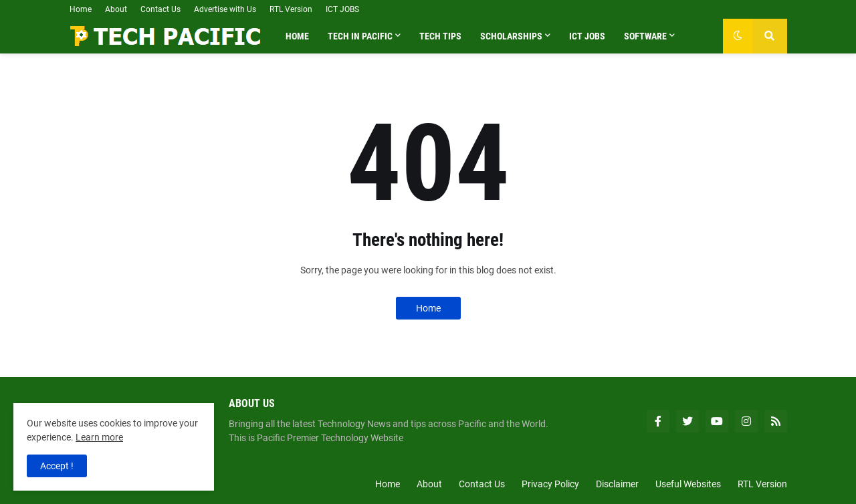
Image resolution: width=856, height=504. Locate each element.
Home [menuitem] (297, 36)
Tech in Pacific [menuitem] (360, 36)
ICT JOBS (342, 9)
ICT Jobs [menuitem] (587, 36)
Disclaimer (617, 484)
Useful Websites (688, 484)
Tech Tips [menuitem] (440, 36)
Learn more (99, 437)
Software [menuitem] (645, 36)
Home (81, 9)
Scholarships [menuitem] (511, 36)
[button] (738, 36)
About (116, 9)
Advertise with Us (225, 9)
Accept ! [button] (57, 466)
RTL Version (291, 9)
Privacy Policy (550, 484)
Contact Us (160, 9)
